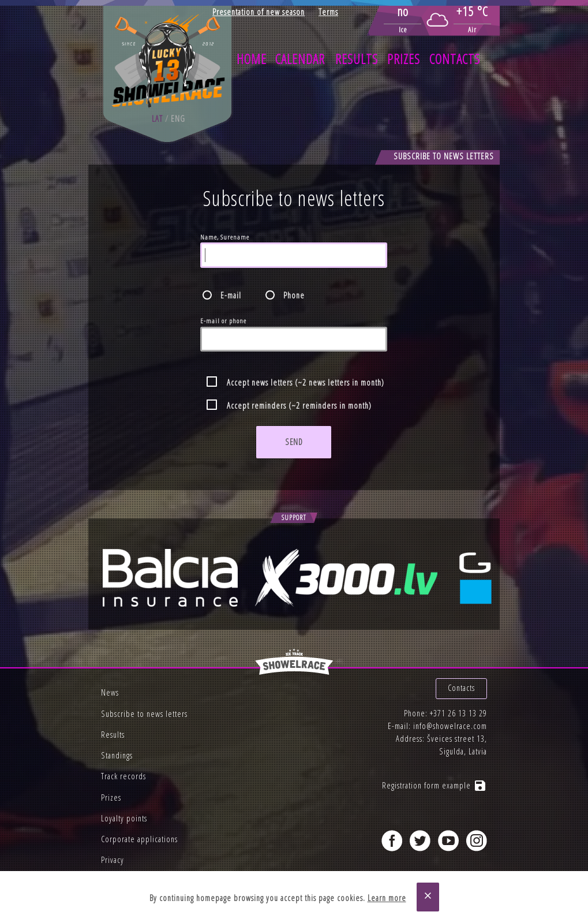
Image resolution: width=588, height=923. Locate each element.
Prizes (404, 59)
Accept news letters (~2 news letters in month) (306, 382)
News (110, 692)
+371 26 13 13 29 (458, 713)
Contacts (455, 59)
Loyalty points (124, 818)
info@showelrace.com (450, 726)
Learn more (387, 898)
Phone (294, 295)
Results (357, 59)
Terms (328, 12)
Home (252, 59)
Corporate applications (139, 839)
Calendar (300, 59)
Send (294, 442)
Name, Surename (225, 237)
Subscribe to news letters (144, 714)
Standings (117, 755)
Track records (123, 776)
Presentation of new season (259, 12)
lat (157, 119)
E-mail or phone (223, 321)
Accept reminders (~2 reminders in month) (299, 406)
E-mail (231, 295)
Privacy (113, 860)
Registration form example (435, 785)
